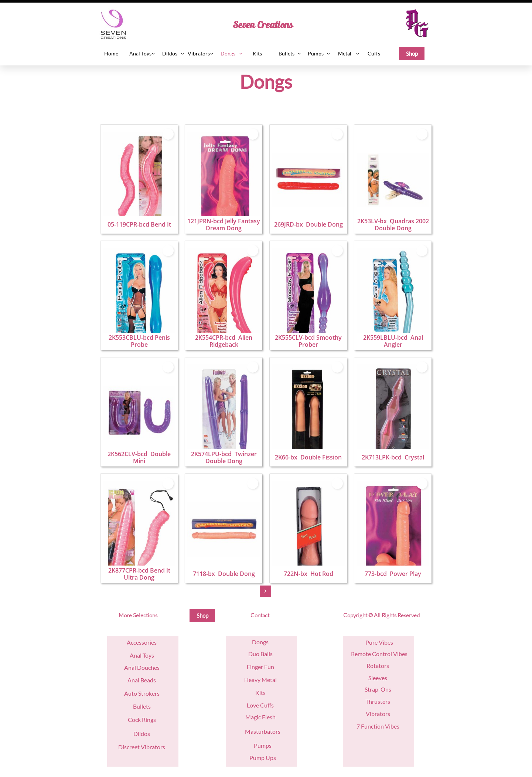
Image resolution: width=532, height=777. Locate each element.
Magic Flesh (260, 717)
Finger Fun (260, 667)
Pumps (263, 745)
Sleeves (378, 678)
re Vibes (383, 642)
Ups (270, 758)
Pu (369, 642)
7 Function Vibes (378, 726)
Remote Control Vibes (379, 654)
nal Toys (144, 655)
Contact (260, 615)
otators (380, 666)
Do (256, 642)
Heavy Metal (260, 680)
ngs (264, 642)
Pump (257, 758)
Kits (260, 693)
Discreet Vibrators (142, 747)
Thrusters (378, 701)
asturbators (265, 731)
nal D (135, 667)
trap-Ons (379, 689)
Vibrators (378, 714)
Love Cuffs (260, 705)
